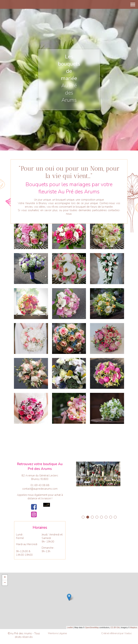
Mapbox (134, 627)
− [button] (5, 583)
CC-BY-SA (115, 627)
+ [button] (5, 577)
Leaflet (70, 627)
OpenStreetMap (92, 627)
